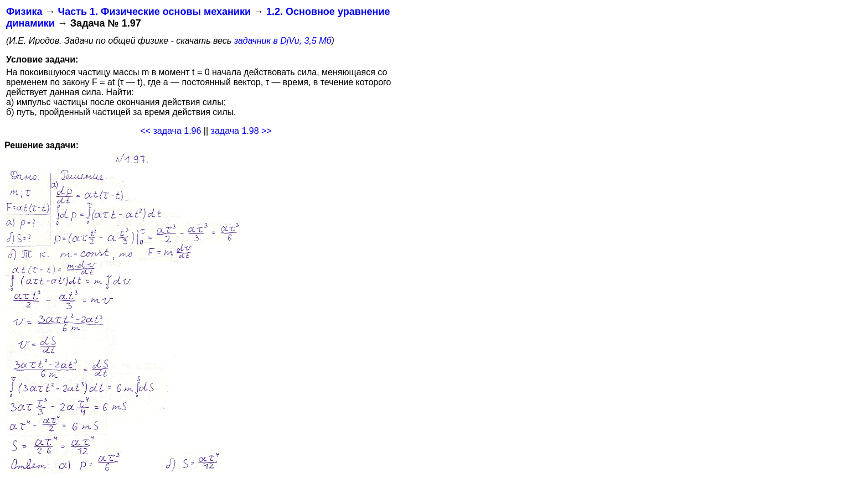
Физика (24, 12)
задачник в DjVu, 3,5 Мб (283, 41)
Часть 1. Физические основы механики (154, 12)
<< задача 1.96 (170, 131)
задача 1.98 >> (241, 131)
